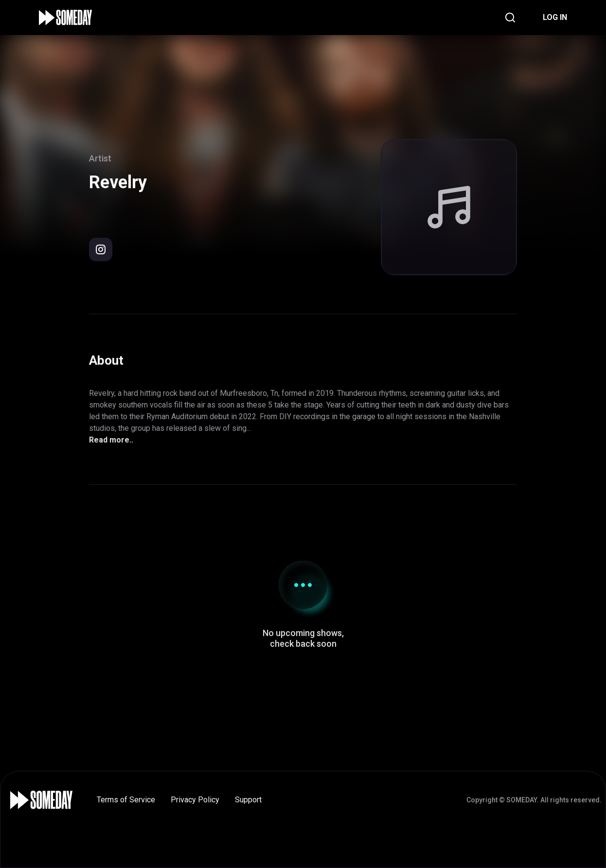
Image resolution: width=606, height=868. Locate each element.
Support (248, 800)
